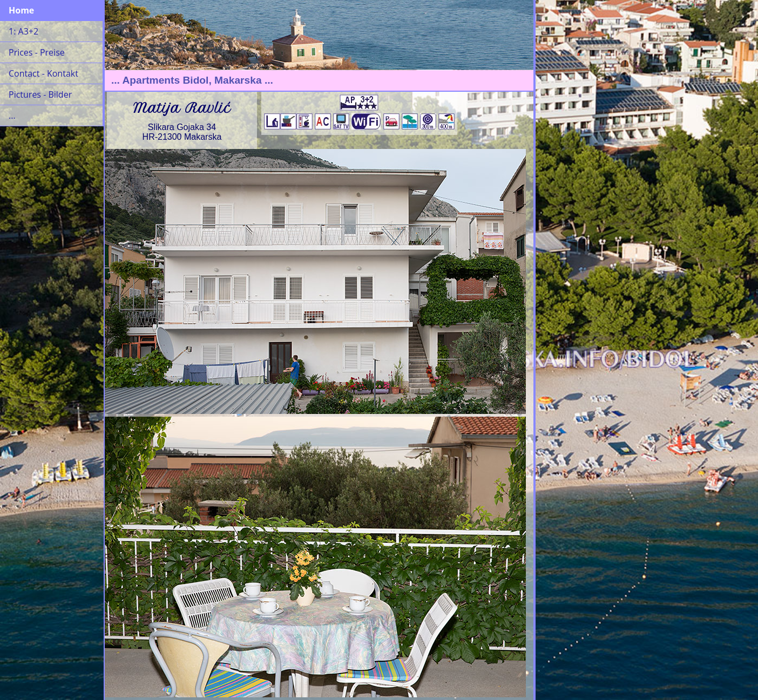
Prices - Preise (37, 52)
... (12, 115)
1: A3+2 (23, 31)
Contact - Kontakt (43, 73)
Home (21, 10)
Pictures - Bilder (40, 94)
